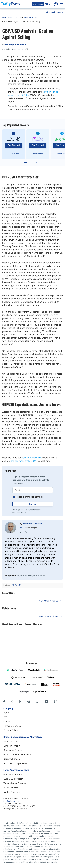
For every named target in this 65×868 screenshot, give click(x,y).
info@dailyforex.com (12, 801)
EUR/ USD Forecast (13, 779)
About (6, 713)
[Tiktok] (38, 702)
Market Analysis (11, 792)
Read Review (14, 154)
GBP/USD (17, 585)
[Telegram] (29, 702)
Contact (7, 721)
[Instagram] (56, 702)
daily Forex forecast (32, 458)
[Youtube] (47, 702)
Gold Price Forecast (13, 774)
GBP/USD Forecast (31, 18)
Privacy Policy (11, 730)
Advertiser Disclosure (54, 12)
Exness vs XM (10, 741)
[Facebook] (4, 702)
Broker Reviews (11, 788)
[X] (12, 702)
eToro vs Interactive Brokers (18, 755)
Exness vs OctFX (12, 746)
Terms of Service (12, 726)
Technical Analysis (14, 18)
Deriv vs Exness (12, 759)
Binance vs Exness (13, 750)
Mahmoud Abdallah (33, 523)
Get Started (14, 145)
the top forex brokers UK (24, 461)
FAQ (5, 717)
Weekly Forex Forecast (15, 783)
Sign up (32, 504)
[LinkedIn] (20, 702)
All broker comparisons (15, 763)
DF (3, 18)
